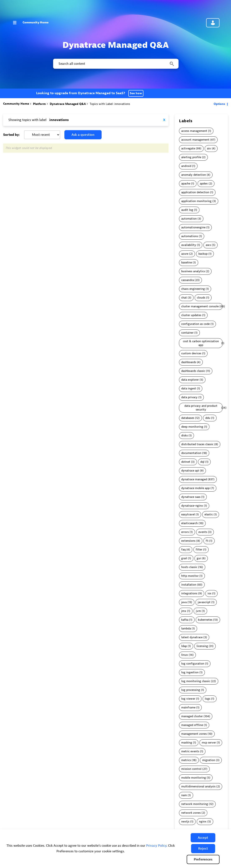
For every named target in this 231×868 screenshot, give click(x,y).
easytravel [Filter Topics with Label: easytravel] (188, 514)
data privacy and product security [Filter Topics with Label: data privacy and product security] (201, 408)
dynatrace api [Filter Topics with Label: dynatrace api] (190, 471)
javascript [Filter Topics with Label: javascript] (204, 602)
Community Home (36, 22)
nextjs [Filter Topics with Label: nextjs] (185, 822)
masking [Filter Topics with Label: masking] (187, 743)
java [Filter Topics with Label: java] (184, 602)
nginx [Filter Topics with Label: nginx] (203, 822)
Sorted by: (11, 135)
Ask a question (83, 135)
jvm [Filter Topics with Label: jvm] (198, 611)
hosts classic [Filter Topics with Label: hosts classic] (189, 567)
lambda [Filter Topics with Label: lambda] (186, 628)
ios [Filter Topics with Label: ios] (209, 593)
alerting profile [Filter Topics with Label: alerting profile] (191, 157)
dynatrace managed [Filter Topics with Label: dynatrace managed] (194, 479)
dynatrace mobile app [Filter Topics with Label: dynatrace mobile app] (195, 488)
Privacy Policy (156, 846)
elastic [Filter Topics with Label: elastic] (209, 514)
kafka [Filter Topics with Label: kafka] (185, 620)
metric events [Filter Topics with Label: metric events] (190, 751)
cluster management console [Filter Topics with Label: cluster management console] (200, 306)
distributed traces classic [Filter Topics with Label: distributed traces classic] (197, 444)
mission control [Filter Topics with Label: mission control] (191, 769)
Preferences (203, 859)
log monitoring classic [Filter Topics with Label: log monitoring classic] (196, 681)
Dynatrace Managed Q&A (68, 104)
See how (136, 93)
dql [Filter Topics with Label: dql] (202, 462)
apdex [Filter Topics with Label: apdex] (204, 184)
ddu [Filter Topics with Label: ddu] (208, 418)
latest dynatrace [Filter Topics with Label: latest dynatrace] (192, 637)
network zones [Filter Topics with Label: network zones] (191, 813)
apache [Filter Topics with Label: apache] (186, 184)
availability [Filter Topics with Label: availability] (189, 245)
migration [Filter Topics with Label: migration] (209, 760)
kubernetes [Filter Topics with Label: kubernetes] (205, 620)
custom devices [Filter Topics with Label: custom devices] (191, 353)
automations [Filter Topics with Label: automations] (190, 236)
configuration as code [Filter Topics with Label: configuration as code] (195, 324)
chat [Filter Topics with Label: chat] (184, 298)
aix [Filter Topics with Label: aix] (209, 148)
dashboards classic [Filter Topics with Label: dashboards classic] (193, 371)
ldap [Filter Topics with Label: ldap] (184, 646)
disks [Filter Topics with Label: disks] (184, 435)
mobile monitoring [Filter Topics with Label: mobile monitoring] (194, 778)
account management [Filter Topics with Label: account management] (195, 140)
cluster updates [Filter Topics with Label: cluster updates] (191, 315)
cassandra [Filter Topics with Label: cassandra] (188, 280)
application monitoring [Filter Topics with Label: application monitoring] (196, 201)
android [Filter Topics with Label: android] (186, 166)
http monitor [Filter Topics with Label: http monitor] (190, 576)
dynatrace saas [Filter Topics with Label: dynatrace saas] (191, 497)
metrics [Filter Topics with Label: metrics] (186, 760)
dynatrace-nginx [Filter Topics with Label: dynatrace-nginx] (192, 506)
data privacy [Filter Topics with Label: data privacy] (189, 397)
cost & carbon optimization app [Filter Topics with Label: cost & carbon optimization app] (201, 343)
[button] (203, 838)
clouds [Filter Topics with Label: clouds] (201, 298)
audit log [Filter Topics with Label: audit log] (187, 210)
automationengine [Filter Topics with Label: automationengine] (193, 227)
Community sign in (213, 23)
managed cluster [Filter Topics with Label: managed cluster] (192, 716)
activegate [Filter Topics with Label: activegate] (188, 148)
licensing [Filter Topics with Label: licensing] (202, 646)
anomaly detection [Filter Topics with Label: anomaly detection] (194, 175)
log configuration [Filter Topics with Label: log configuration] (193, 664)
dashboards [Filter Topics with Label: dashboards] (189, 362)
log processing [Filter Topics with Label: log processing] (191, 690)
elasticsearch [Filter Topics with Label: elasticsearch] (190, 523)
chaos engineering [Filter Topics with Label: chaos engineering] (193, 289)
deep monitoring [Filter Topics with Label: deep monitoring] (192, 427)
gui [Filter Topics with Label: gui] (199, 558)
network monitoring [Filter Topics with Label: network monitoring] (195, 804)
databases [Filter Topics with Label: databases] (188, 418)
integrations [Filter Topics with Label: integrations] (189, 593)
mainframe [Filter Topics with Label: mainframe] (188, 707)
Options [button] (219, 104)
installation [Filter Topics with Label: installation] (189, 585)
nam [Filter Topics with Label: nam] (184, 795)
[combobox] (115, 64)
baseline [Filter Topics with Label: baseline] (187, 262)
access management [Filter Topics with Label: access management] (194, 131)
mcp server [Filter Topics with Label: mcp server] (209, 743)
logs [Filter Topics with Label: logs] (208, 699)
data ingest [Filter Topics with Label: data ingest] (189, 388)
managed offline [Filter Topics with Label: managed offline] (192, 725)
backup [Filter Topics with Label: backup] (203, 254)
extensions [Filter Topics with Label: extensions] (188, 541)
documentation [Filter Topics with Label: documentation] (191, 453)
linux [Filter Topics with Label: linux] (185, 655)
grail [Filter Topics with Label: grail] (184, 558)
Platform (39, 104)
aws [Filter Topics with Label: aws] (208, 245)
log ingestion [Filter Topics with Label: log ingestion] (190, 672)
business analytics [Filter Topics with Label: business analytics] (193, 271)
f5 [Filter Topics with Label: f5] (207, 541)
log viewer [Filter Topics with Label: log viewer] (188, 699)
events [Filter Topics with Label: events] (203, 532)
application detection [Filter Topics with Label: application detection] (195, 192)
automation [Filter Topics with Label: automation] (189, 219)
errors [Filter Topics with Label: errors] (185, 532)
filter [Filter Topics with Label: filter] (199, 550)
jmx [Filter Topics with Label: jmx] (184, 611)
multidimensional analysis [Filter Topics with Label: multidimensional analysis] (198, 786)
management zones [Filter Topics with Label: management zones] (194, 734)
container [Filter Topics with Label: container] (187, 333)
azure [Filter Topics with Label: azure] (185, 254)
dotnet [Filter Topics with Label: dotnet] (186, 462)
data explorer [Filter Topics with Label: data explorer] (190, 380)
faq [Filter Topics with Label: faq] (183, 550)
